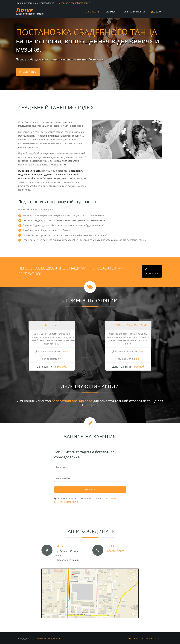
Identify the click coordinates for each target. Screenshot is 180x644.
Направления (47, 3)
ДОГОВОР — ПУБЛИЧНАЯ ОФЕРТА (145, 637)
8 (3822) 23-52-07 (116, 550)
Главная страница (26, 3)
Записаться (91, 488)
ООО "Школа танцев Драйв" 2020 (47, 637)
